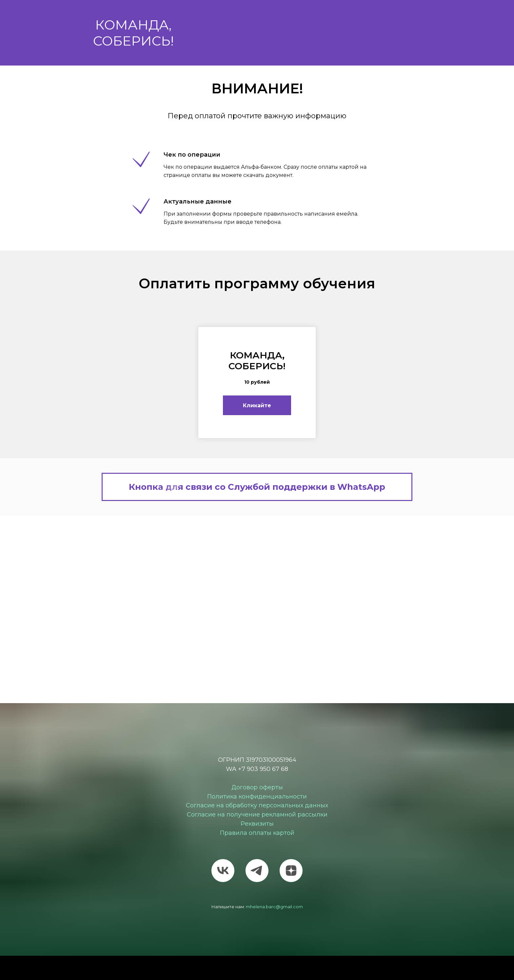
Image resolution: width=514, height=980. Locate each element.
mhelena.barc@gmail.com (274, 907)
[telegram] (257, 871)
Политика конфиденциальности (257, 797)
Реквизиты (257, 824)
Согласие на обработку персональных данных (257, 806)
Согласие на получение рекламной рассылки (257, 815)
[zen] (291, 871)
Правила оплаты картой (257, 833)
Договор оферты (257, 787)
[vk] (223, 871)
